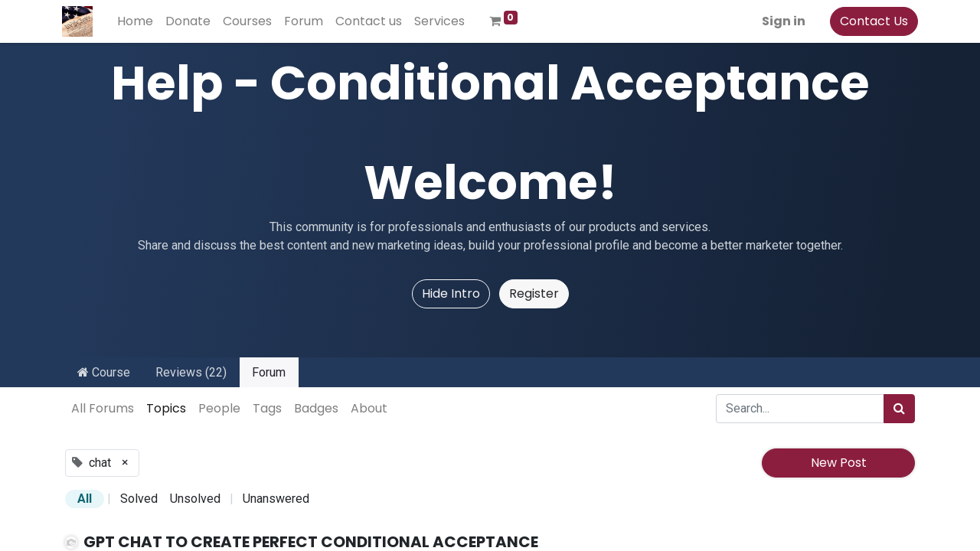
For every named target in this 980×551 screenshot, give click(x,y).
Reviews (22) (191, 372)
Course (104, 372)
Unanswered (276, 499)
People (219, 408)
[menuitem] (138, 21)
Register (534, 293)
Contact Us (871, 21)
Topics (166, 408)
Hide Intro (451, 293)
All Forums (103, 408)
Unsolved (195, 499)
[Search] (899, 409)
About (369, 408)
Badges (316, 408)
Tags (267, 408)
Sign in (781, 21)
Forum (269, 372)
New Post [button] (839, 463)
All (85, 499)
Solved (139, 499)
